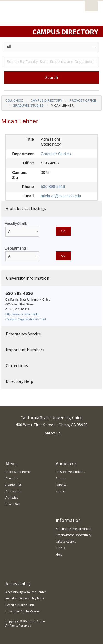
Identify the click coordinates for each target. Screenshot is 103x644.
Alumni (61, 478)
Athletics (12, 497)
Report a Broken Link (20, 605)
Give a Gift (13, 504)
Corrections (17, 365)
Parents (61, 485)
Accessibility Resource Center (26, 592)
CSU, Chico (14, 100)
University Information (27, 278)
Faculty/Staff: (16, 223)
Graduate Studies (28, 105)
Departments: (16, 248)
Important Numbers (25, 350)
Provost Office (83, 100)
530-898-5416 (53, 187)
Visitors (61, 491)
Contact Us (51, 433)
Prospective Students (70, 472)
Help (59, 554)
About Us (12, 478)
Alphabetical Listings (26, 208)
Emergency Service (23, 334)
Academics (13, 485)
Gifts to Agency (66, 541)
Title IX (60, 548)
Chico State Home (18, 472)
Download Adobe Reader (23, 611)
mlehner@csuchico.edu (61, 196)
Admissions (14, 491)
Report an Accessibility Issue (25, 598)
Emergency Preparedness (73, 529)
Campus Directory (47, 100)
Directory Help (20, 381)
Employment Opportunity (74, 535)
